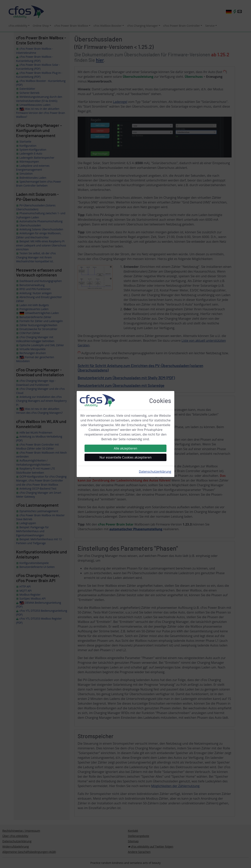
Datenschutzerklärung (155, 472)
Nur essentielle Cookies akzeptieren (125, 457)
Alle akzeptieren (126, 448)
